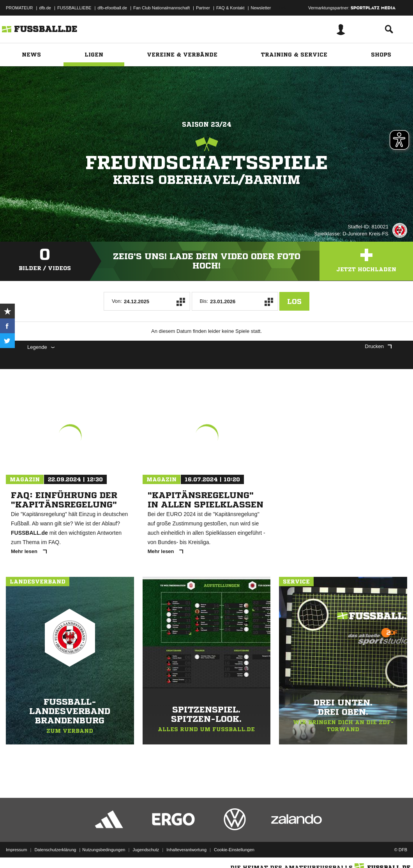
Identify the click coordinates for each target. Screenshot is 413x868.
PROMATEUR (19, 8)
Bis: (204, 301)
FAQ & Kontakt (230, 8)
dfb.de (45, 8)
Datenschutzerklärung (55, 850)
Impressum (16, 850)
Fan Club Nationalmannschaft (161, 8)
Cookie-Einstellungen (234, 850)
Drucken (378, 346)
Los (294, 301)
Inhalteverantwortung (186, 850)
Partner (203, 8)
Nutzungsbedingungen (104, 850)
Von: (117, 301)
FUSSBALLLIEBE (74, 8)
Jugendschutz (146, 850)
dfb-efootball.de (112, 8)
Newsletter (261, 8)
